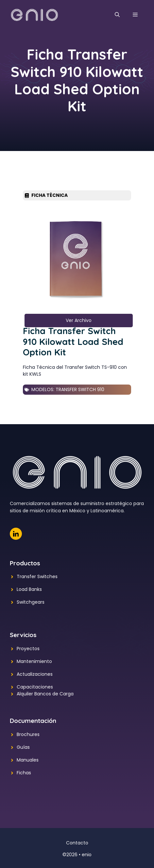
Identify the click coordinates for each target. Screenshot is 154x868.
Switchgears (31, 602)
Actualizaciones (35, 674)
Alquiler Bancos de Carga (45, 694)
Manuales (28, 760)
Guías (23, 747)
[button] (117, 15)
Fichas (24, 773)
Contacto (77, 843)
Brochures (28, 734)
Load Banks (29, 589)
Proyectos (28, 649)
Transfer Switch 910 (80, 389)
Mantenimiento (34, 661)
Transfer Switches (37, 576)
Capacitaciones (35, 687)
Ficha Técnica (50, 195)
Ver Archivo (79, 320)
